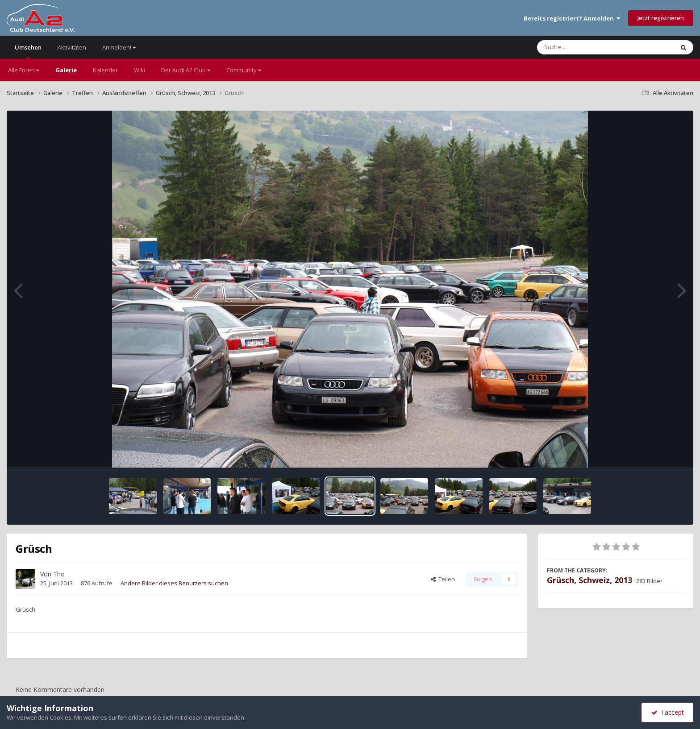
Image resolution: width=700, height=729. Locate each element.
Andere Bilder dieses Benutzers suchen (174, 583)
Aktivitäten (72, 47)
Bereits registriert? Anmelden (572, 18)
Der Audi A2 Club (186, 70)
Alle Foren (24, 70)
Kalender (105, 70)
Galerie (66, 70)
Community (244, 70)
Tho (59, 574)
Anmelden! (119, 47)
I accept (668, 712)
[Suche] (587, 47)
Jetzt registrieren (661, 18)
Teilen (443, 579)
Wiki (140, 70)
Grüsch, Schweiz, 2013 (590, 580)
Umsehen (28, 51)
